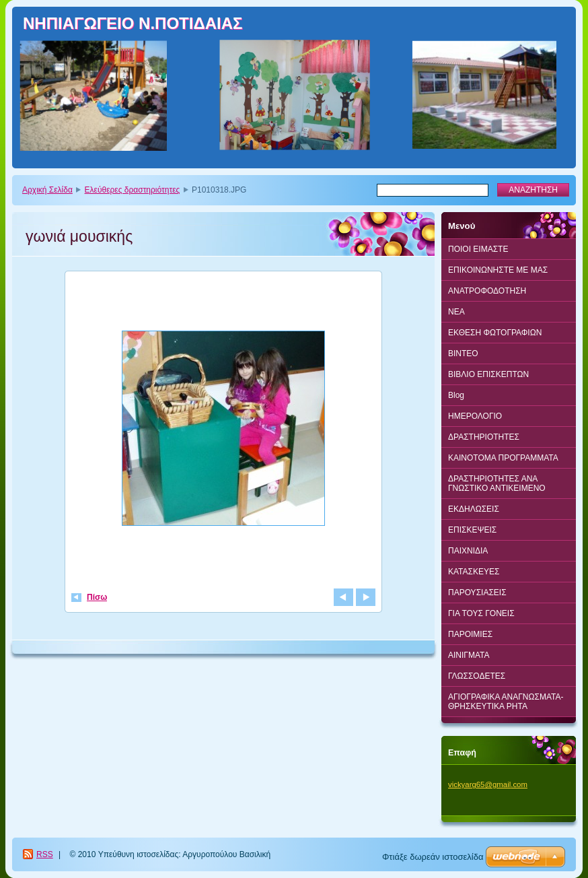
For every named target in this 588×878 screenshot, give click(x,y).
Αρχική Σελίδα (47, 190)
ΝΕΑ (456, 312)
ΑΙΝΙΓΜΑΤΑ (469, 655)
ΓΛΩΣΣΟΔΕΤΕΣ (477, 676)
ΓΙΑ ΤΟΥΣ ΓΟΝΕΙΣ (481, 613)
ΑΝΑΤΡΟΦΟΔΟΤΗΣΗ (487, 291)
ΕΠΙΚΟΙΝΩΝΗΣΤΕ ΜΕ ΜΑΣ (498, 270)
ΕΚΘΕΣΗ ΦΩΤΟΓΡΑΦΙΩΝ (495, 333)
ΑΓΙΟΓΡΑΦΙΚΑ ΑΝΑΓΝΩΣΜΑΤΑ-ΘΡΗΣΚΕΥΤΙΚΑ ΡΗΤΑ (506, 702)
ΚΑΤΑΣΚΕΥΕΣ (474, 572)
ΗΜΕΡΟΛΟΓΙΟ (475, 416)
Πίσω (97, 597)
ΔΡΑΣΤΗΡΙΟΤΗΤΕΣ (484, 437)
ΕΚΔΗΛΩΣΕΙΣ (474, 509)
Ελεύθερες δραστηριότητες (133, 190)
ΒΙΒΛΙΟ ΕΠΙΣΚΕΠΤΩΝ (488, 374)
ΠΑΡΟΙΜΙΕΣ (470, 634)
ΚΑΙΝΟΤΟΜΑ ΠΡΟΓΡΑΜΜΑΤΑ (503, 458)
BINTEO (463, 353)
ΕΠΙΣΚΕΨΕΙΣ (472, 530)
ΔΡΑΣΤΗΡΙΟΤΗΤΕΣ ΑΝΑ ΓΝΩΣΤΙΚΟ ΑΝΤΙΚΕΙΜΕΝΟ (497, 483)
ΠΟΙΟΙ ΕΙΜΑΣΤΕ (478, 249)
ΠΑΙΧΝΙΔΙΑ (468, 551)
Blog (456, 395)
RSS (45, 854)
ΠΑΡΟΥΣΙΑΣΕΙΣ (477, 593)
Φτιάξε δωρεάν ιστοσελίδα (433, 857)
